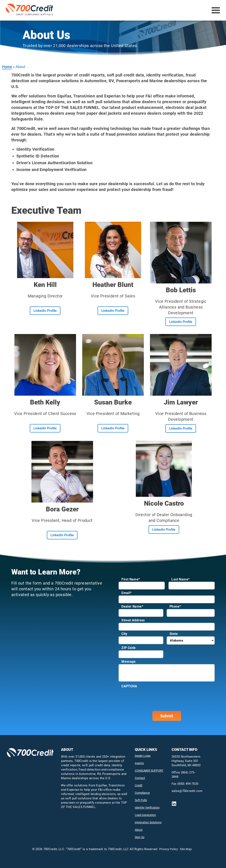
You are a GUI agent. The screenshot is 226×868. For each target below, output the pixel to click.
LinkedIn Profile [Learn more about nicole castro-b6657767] (164, 530)
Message (129, 662)
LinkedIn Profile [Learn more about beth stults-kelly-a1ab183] (45, 428)
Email (126, 593)
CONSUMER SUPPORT (149, 771)
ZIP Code (129, 648)
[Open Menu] (216, 10)
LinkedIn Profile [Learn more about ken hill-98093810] (45, 311)
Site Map (186, 849)
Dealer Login (143, 756)
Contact (140, 778)
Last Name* (180, 579)
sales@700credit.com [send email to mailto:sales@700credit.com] (187, 791)
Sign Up (140, 837)
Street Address (133, 620)
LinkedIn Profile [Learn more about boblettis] (181, 322)
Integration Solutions (148, 822)
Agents (139, 763)
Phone (175, 606)
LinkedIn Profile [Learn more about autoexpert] (181, 428)
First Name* (131, 579)
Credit (139, 785)
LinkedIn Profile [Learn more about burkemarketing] (113, 428)
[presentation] (150, 697)
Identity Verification (147, 808)
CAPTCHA (129, 686)
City (124, 634)
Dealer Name (132, 606)
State (174, 634)
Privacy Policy (169, 849)
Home (7, 67)
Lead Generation (145, 815)
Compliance (142, 793)
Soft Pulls (141, 800)
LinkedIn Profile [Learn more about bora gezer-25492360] (62, 535)
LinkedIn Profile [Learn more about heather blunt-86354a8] (113, 311)
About (139, 830)
